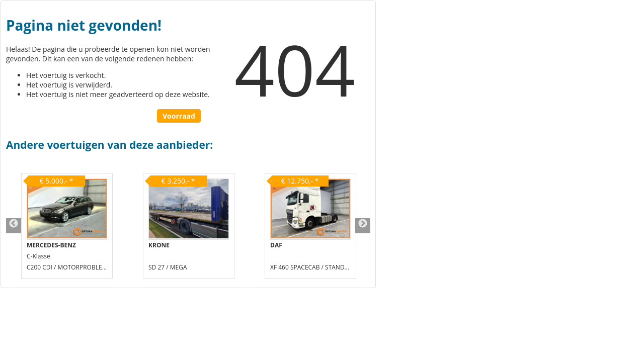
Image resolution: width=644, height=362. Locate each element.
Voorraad (179, 116)
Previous (14, 226)
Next (363, 226)
